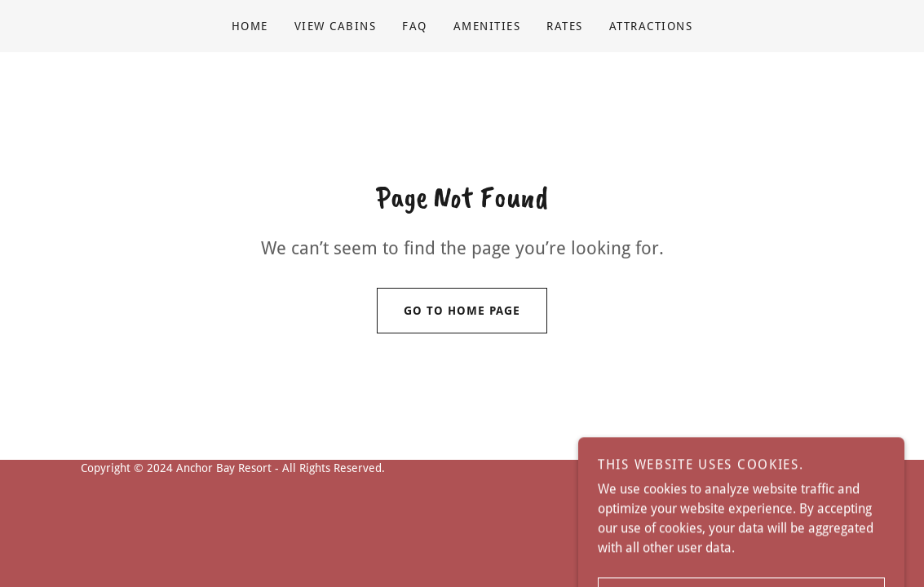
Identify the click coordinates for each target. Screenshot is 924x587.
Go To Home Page (449, 311)
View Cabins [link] (335, 26)
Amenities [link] (487, 26)
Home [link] (250, 26)
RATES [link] (565, 26)
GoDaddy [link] (820, 468)
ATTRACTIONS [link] (651, 26)
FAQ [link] (415, 26)
